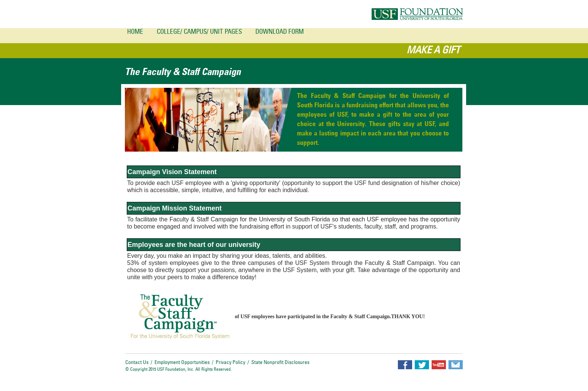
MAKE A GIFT (433, 50)
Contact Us (137, 362)
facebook (405, 365)
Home (135, 32)
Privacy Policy (230, 362)
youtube (439, 365)
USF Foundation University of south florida (417, 14)
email (456, 365)
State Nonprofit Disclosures (280, 362)
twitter (422, 365)
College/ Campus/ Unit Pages (199, 32)
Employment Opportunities (182, 362)
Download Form (280, 32)
